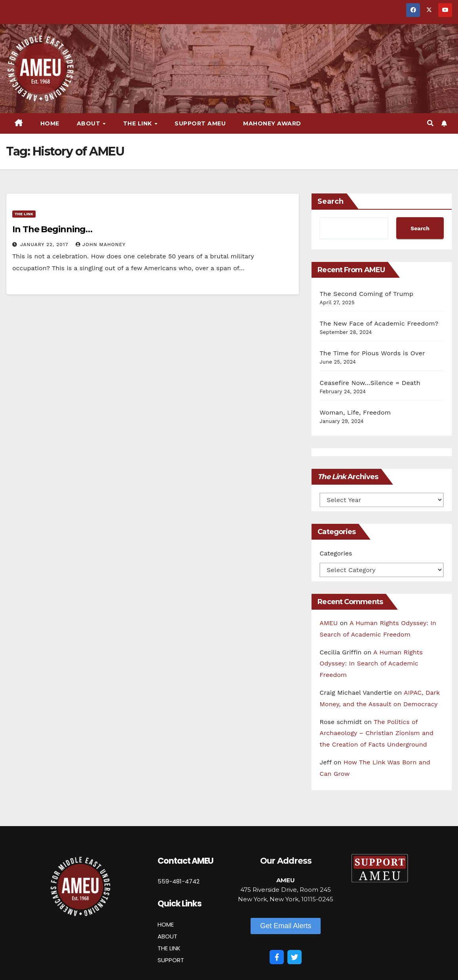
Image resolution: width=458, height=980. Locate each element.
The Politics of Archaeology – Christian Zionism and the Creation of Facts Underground (376, 733)
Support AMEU (200, 123)
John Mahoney (101, 245)
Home (50, 123)
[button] (430, 123)
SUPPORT (171, 960)
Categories (336, 553)
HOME (166, 924)
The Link (139, 123)
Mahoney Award (272, 123)
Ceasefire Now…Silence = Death (370, 383)
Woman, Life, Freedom (355, 412)
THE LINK (169, 948)
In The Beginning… (52, 229)
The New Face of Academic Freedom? (379, 323)
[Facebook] (277, 957)
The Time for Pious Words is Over (372, 353)
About (89, 123)
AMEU (329, 623)
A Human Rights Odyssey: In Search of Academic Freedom (371, 664)
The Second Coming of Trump (366, 294)
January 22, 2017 (45, 245)
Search (331, 201)
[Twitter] (295, 957)
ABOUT (167, 936)
